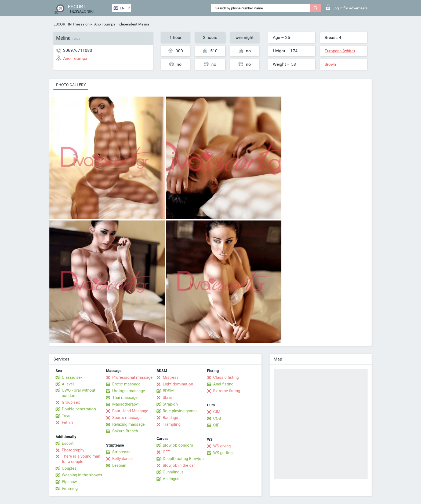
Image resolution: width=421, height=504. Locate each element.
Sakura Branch (125, 431)
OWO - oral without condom (79, 393)
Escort (68, 443)
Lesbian (119, 465)
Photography (73, 450)
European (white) (340, 51)
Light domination (178, 384)
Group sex (71, 402)
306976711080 (78, 50)
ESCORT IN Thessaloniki (73, 24)
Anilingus (171, 479)
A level (68, 384)
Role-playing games (180, 411)
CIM (217, 412)
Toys (66, 416)
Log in (347, 7)
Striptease (121, 452)
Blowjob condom (178, 445)
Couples (69, 468)
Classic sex (72, 377)
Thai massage (125, 398)
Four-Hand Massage (130, 411)
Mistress (171, 377)
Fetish (67, 422)
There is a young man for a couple (81, 459)
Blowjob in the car (179, 465)
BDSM (168, 391)
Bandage (170, 418)
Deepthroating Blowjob (183, 459)
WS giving (222, 446)
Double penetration (79, 409)
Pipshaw (69, 482)
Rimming (70, 488)
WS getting (223, 453)
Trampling (172, 424)
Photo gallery (71, 85)
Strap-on (170, 404)
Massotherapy (125, 404)
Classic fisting (226, 377)
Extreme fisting (227, 391)
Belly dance (122, 459)
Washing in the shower (82, 475)
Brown (330, 64)
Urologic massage (129, 391)
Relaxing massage (128, 424)
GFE (166, 452)
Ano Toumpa (105, 24)
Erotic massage (126, 384)
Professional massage (132, 377)
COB (217, 418)
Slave (168, 398)
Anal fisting (223, 384)
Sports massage (127, 418)
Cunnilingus (173, 472)
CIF (216, 425)
